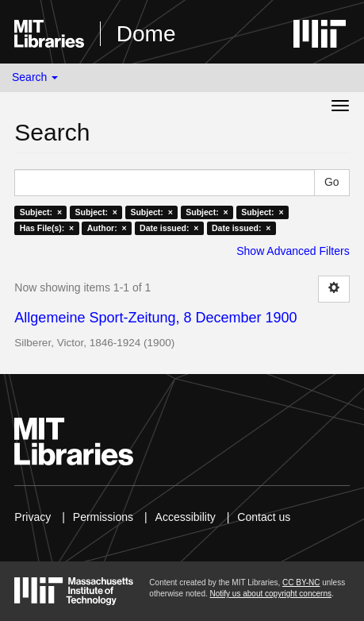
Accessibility (186, 517)
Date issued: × (169, 228)
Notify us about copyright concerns (271, 594)
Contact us (264, 517)
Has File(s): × (47, 228)
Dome (146, 34)
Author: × (107, 228)
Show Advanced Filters (293, 251)
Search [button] (35, 77)
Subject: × (41, 212)
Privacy (33, 517)
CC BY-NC (301, 582)
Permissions (103, 517)
